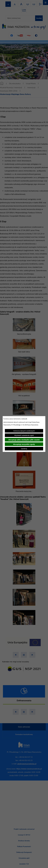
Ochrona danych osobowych (24, 431)
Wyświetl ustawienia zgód (24, 435)
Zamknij (24, 449)
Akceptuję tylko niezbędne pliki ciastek (24, 440)
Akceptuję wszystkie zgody (24, 444)
